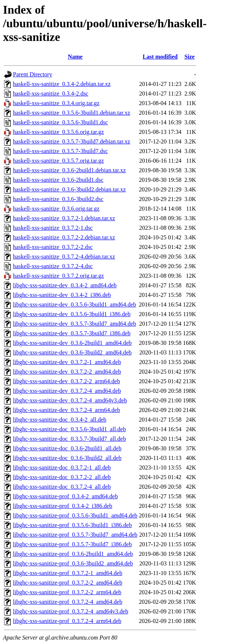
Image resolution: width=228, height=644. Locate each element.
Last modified (160, 57)
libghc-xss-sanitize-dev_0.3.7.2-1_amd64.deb (67, 362)
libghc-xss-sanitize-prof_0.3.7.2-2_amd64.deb (68, 583)
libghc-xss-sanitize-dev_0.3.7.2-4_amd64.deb (67, 391)
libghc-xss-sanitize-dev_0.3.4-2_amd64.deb (65, 285)
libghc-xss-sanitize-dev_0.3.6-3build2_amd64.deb (72, 352)
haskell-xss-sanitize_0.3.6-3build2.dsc (58, 199)
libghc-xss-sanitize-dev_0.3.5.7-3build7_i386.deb (72, 333)
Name (75, 57)
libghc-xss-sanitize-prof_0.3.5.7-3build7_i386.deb (72, 544)
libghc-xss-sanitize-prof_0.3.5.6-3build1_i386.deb (72, 525)
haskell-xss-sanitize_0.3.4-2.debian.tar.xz (62, 84)
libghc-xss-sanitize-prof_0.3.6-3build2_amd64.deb (73, 563)
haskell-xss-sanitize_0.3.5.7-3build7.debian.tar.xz (72, 141)
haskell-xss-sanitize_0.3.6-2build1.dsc (58, 180)
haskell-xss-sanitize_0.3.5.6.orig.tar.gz (58, 132)
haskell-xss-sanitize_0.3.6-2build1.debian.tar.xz (69, 170)
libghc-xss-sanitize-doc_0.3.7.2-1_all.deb (62, 468)
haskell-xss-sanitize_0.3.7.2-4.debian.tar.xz (64, 257)
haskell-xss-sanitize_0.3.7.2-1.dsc (53, 228)
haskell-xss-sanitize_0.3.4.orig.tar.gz (56, 103)
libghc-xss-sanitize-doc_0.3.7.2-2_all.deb (62, 477)
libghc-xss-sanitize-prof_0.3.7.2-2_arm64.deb (67, 592)
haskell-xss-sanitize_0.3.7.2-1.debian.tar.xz (64, 218)
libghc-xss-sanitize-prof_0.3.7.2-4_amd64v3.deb (71, 611)
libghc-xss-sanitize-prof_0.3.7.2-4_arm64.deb (67, 621)
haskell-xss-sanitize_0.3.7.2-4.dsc (53, 266)
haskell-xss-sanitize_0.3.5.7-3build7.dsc (60, 151)
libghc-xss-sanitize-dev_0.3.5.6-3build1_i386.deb (72, 314)
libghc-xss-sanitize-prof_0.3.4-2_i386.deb (63, 506)
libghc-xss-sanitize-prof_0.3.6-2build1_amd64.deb (73, 554)
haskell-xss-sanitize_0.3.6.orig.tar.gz (56, 209)
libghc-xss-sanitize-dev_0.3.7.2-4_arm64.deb (67, 410)
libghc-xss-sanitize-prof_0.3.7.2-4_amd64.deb (68, 602)
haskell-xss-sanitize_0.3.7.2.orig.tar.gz (58, 276)
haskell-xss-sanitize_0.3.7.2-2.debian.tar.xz (64, 237)
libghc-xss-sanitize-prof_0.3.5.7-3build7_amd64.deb (75, 535)
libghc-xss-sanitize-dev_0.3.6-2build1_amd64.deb (72, 343)
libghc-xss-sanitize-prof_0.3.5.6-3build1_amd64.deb (75, 515)
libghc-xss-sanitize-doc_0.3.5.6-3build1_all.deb (69, 429)
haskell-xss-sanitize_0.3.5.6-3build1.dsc (60, 122)
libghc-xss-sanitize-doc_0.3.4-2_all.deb (60, 420)
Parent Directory (33, 74)
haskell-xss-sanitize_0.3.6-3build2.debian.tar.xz (69, 189)
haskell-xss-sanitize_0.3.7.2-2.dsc (53, 247)
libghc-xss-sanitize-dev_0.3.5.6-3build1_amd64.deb (74, 304)
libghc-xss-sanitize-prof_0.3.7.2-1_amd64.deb (68, 573)
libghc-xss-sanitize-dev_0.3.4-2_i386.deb (62, 295)
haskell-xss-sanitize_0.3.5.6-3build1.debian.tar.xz (72, 113)
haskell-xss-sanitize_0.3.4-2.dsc (51, 94)
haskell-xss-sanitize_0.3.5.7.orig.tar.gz (58, 161)
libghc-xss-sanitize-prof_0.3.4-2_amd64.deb (65, 496)
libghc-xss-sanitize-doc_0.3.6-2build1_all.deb (67, 448)
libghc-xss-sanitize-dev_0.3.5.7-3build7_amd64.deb (74, 324)
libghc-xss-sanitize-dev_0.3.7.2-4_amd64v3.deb (70, 400)
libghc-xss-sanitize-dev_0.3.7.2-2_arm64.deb (67, 381)
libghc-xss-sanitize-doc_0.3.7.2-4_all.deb (62, 487)
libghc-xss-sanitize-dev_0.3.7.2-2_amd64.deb (67, 372)
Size (190, 57)
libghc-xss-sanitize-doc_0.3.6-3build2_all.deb (67, 458)
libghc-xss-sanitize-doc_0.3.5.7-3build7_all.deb (69, 439)
